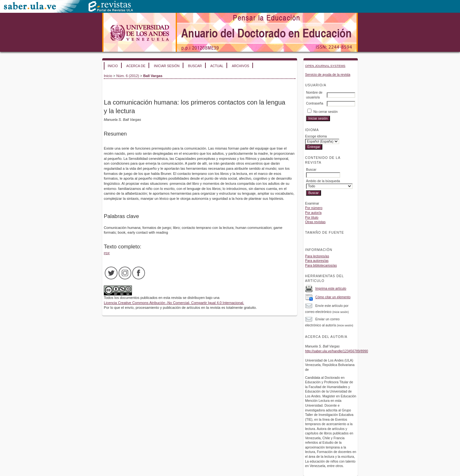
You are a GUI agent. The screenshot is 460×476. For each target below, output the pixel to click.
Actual (217, 66)
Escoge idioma (316, 136)
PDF (107, 253)
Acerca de (136, 66)
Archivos (241, 66)
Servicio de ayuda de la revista (328, 75)
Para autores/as (317, 261)
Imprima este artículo (331, 289)
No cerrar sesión (326, 112)
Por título (312, 218)
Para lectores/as (317, 256)
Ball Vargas (153, 76)
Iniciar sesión (167, 66)
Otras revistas (315, 222)
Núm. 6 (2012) (128, 76)
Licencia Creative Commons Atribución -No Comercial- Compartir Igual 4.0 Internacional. (174, 303)
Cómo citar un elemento (333, 297)
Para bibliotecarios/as (321, 265)
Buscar (195, 66)
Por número (314, 208)
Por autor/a (313, 213)
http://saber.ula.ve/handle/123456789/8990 (337, 351)
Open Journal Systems (325, 66)
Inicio (113, 66)
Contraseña (315, 103)
